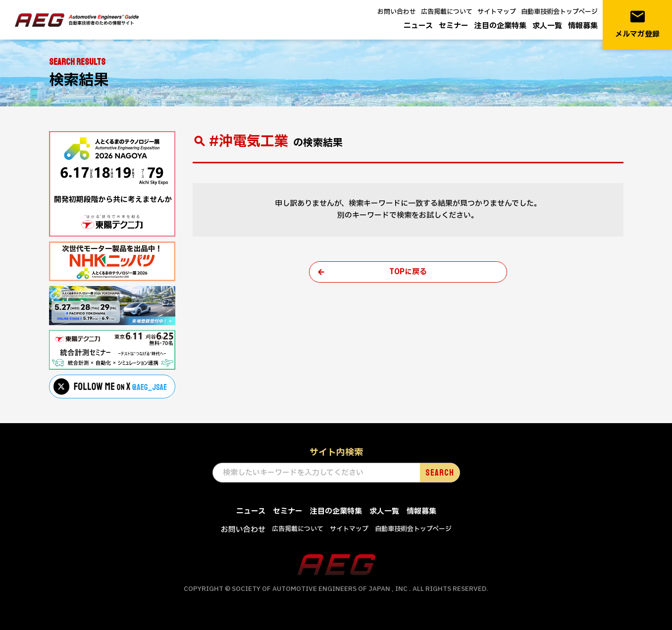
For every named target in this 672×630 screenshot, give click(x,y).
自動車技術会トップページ (559, 12)
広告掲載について (447, 12)
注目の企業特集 (500, 26)
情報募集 (583, 26)
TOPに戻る (408, 272)
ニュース (418, 26)
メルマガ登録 (637, 24)
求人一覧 (547, 26)
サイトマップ (497, 12)
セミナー (454, 26)
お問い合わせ (397, 12)
